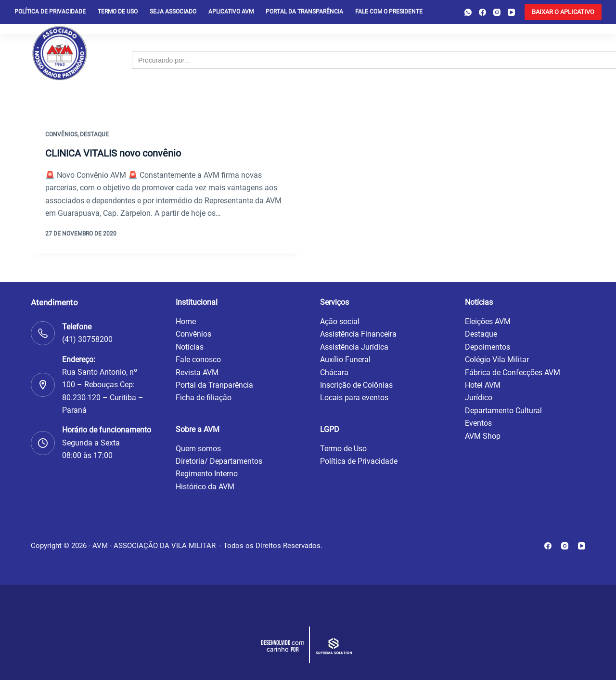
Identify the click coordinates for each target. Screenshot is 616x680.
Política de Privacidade (359, 461)
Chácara (334, 373)
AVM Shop (483, 436)
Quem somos (198, 449)
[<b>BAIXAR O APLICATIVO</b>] (563, 12)
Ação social (340, 321)
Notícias (190, 347)
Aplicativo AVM (231, 12)
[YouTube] (511, 12)
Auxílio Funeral (345, 360)
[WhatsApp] (468, 12)
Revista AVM (197, 373)
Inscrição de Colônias (356, 385)
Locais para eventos (354, 398)
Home (186, 321)
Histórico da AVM (205, 487)
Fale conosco (198, 360)
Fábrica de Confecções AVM (513, 373)
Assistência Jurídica (354, 347)
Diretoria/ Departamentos (219, 461)
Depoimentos (488, 347)
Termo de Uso (118, 12)
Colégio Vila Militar (497, 360)
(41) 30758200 (87, 339)
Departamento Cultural (503, 411)
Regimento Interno (207, 474)
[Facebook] (482, 12)
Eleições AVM (488, 321)
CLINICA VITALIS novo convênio (113, 154)
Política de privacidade (50, 12)
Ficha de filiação (204, 398)
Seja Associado (173, 12)
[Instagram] (497, 12)
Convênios (61, 135)
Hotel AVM (483, 385)
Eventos (478, 423)
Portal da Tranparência (214, 385)
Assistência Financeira (358, 334)
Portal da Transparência (304, 12)
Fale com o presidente (389, 12)
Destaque (94, 135)
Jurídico (479, 398)
